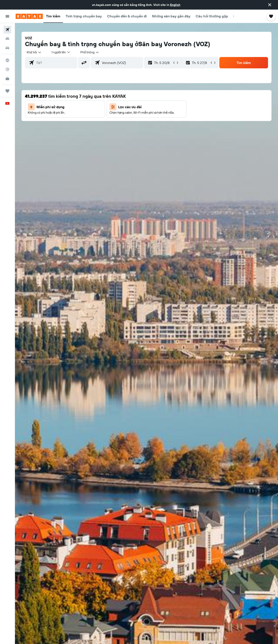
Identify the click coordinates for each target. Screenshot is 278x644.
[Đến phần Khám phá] (7, 60)
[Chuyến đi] (7, 91)
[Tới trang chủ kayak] (29, 16)
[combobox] (34, 52)
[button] (270, 5)
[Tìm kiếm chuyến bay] (7, 30)
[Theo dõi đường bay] (7, 69)
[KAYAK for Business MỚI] (7, 79)
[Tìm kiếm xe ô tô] (7, 48)
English (175, 5)
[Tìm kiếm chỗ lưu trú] (7, 39)
